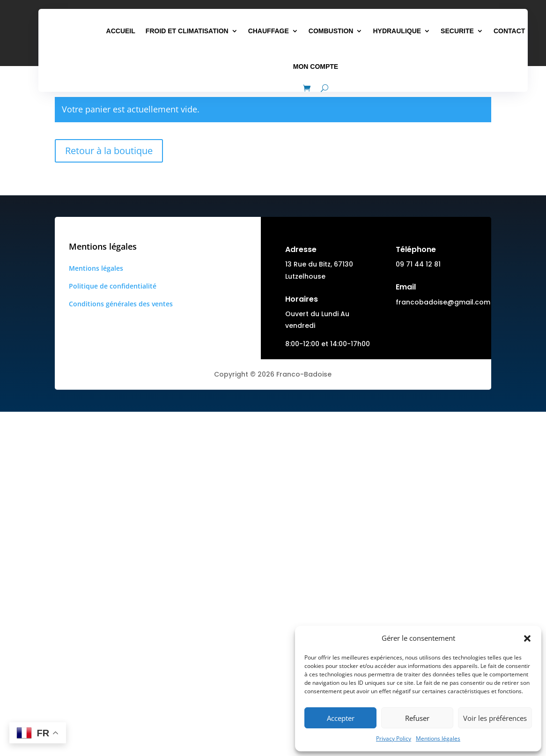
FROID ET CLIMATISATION (187, 31)
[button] (527, 638)
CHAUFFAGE (269, 31)
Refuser (417, 718)
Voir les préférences (495, 718)
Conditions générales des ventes (121, 304)
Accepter (341, 718)
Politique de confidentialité (113, 286)
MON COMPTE (316, 67)
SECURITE (457, 31)
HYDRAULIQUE (397, 31)
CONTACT (509, 31)
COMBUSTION (331, 31)
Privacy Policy (394, 738)
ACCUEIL (121, 31)
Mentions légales (438, 738)
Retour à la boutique (109, 151)
